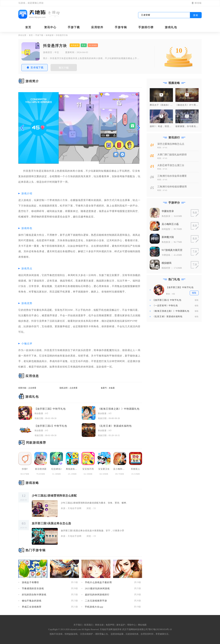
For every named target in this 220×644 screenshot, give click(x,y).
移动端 (197, 3)
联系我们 (88, 625)
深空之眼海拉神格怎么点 (171, 144)
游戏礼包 (171, 27)
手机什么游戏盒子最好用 (98, 582)
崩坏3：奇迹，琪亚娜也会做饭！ (161, 126)
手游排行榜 (146, 27)
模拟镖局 (167, 263)
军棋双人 (136, 469)
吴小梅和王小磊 (120, 469)
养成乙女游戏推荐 (32, 607)
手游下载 (74, 27)
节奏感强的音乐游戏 (33, 589)
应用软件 (97, 27)
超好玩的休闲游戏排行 (97, 595)
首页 (28, 27)
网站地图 (142, 625)
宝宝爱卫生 (104, 469)
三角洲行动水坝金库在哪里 (172, 176)
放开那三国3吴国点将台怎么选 (51, 523)
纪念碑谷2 (57, 469)
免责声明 (110, 625)
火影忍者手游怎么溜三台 (171, 165)
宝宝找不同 (88, 469)
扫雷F (25, 469)
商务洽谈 (99, 625)
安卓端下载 (35, 68)
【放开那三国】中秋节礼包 (50, 409)
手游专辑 (121, 27)
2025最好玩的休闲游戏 (97, 589)
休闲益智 (50, 35)
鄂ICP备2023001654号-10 (160, 629)
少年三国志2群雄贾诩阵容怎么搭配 (54, 496)
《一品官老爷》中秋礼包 (165, 306)
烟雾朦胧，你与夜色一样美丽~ (187, 126)
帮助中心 (132, 625)
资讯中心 (50, 27)
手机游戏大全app (94, 607)
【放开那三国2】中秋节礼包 (51, 426)
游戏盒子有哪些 (30, 582)
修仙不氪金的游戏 (32, 601)
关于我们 (78, 625)
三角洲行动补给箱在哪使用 (172, 187)
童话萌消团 (41, 469)
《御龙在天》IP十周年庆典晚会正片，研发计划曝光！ (187, 105)
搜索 (196, 15)
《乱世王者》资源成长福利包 (115, 426)
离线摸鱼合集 (72, 469)
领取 (197, 300)
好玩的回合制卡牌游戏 (34, 595)
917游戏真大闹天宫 (172, 250)
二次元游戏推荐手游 (96, 601)
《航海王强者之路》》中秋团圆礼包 (119, 409)
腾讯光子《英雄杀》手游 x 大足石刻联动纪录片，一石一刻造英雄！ (161, 105)
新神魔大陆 (168, 237)
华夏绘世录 (168, 211)
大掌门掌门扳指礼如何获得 (172, 155)
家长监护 (121, 625)
